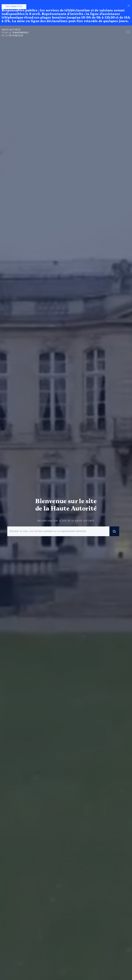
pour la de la (15, 33)
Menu (128, 33)
